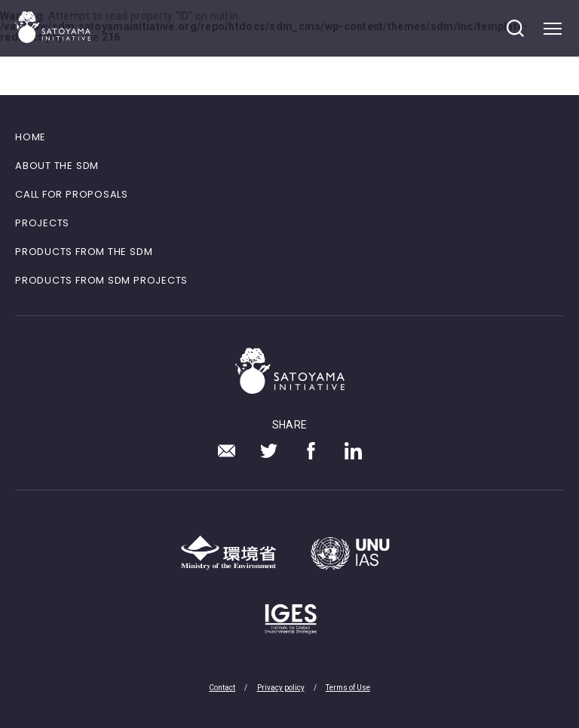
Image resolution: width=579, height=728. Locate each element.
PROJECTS (42, 223)
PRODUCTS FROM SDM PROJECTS (101, 280)
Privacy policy (281, 688)
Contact (222, 688)
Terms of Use (348, 688)
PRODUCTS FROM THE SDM (84, 252)
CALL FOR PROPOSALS (72, 194)
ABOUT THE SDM (57, 166)
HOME (31, 137)
